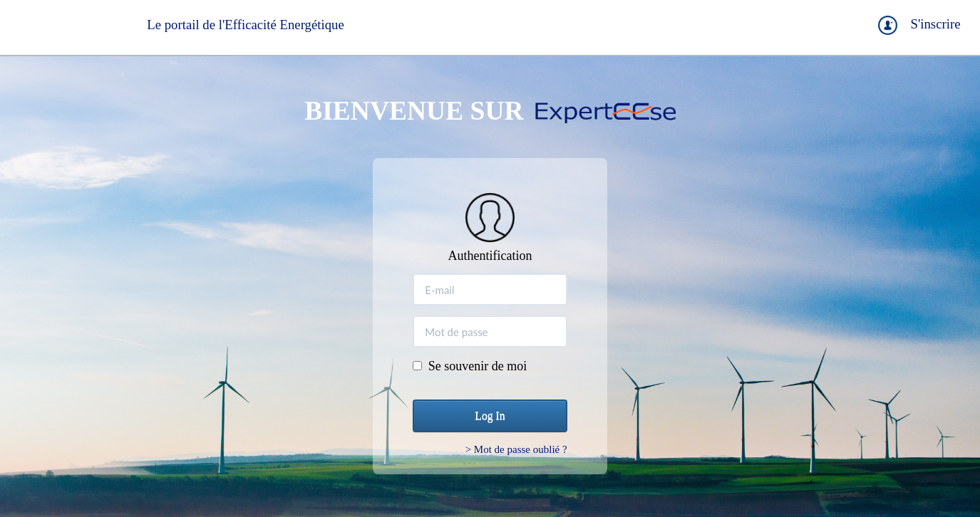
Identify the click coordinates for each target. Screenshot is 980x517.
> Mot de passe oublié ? (516, 449)
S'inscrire (935, 24)
